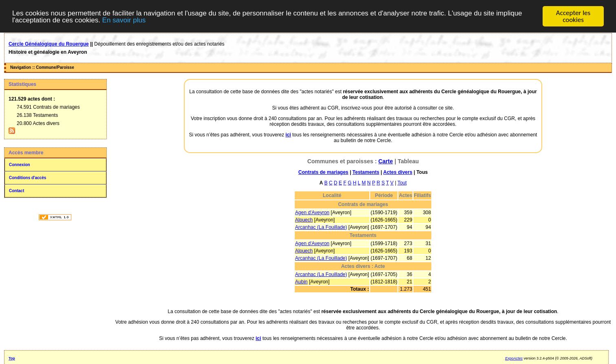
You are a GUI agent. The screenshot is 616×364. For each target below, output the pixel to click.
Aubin (301, 282)
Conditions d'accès (28, 178)
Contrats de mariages (323, 172)
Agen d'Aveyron (312, 213)
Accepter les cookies (573, 16)
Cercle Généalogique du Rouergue (49, 44)
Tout (402, 183)
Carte (386, 161)
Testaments (366, 172)
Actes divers (398, 172)
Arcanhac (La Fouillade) (321, 227)
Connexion (20, 165)
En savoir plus (124, 20)
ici (288, 135)
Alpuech (304, 220)
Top (12, 358)
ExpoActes (514, 358)
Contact (17, 191)
